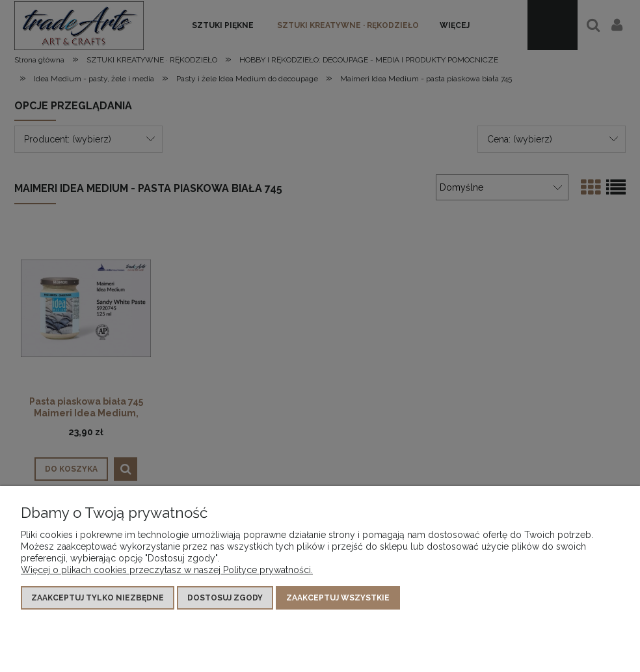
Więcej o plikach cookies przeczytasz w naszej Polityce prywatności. (167, 570)
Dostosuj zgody (225, 598)
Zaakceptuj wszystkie (338, 598)
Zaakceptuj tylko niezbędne (98, 598)
